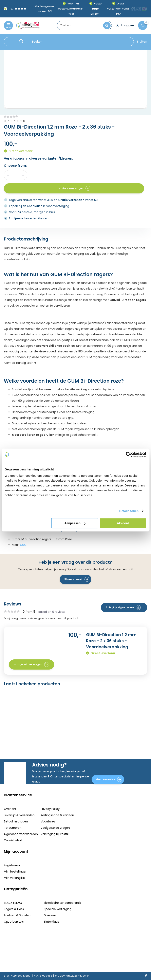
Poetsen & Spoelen (17, 915)
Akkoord (123, 523)
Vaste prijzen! (96, 9)
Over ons (10, 809)
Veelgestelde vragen (55, 828)
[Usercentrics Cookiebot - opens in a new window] (129, 455)
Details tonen (129, 511)
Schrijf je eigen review (123, 608)
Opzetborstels (14, 922)
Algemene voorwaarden (21, 834)
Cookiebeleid (13, 840)
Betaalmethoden (16, 821)
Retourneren (13, 828)
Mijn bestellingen (16, 872)
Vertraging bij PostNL (55, 834)
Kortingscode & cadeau (57, 815)
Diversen (50, 915)
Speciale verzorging (58, 909)
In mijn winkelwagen (74, 188)
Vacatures (48, 821)
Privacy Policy (50, 809)
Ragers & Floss (14, 909)
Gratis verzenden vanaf (118, 9)
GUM (23, 545)
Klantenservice (109, 779)
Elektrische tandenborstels (62, 903)
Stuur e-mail (77, 579)
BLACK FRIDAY (13, 903)
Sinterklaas (51, 922)
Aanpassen (75, 523)
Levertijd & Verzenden (19, 815)
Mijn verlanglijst (14, 878)
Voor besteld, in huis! (71, 9)
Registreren (12, 865)
